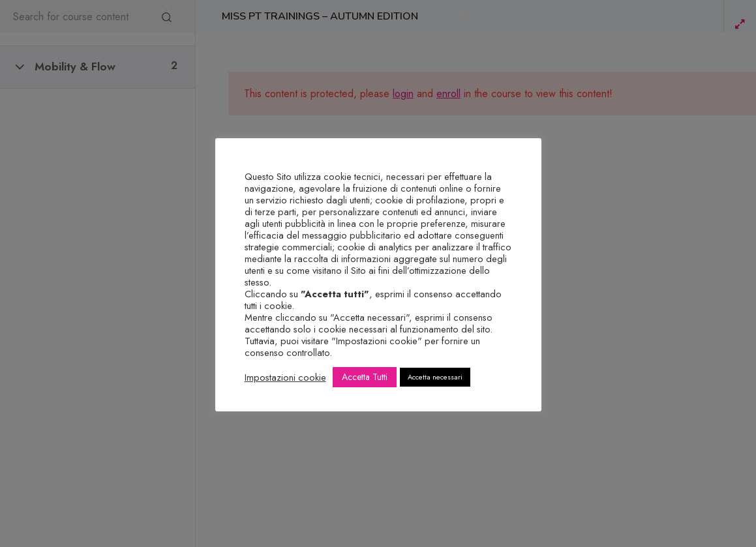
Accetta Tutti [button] (365, 377)
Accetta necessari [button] (435, 377)
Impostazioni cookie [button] (285, 377)
